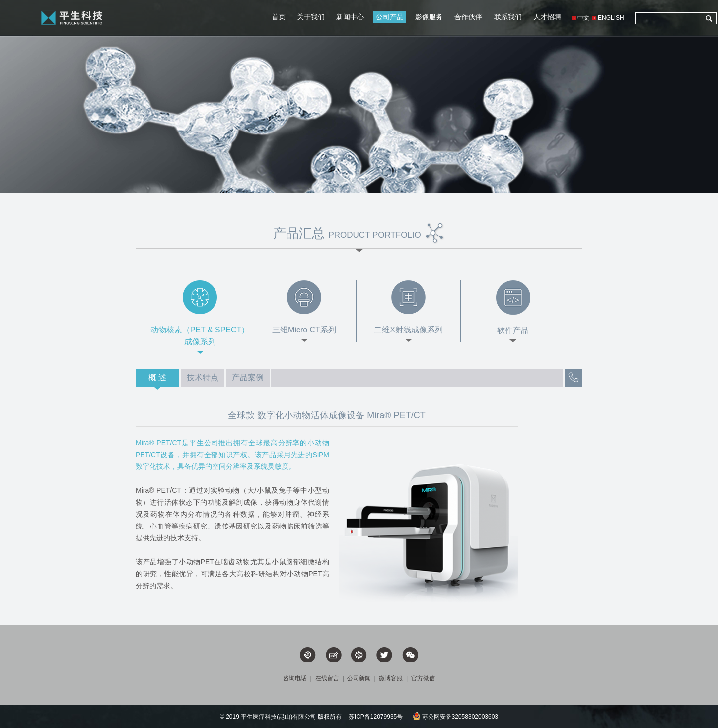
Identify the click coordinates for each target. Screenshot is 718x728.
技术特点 (203, 377)
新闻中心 (350, 17)
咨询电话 (295, 678)
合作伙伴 (468, 17)
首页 (279, 17)
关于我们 (311, 17)
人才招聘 (547, 17)
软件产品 (513, 330)
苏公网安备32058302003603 (455, 717)
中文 (583, 18)
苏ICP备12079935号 (376, 717)
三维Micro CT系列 (304, 330)
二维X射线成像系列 (408, 330)
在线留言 (327, 678)
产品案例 (248, 377)
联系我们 (508, 17)
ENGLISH (611, 18)
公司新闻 (359, 678)
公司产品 (390, 17)
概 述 (157, 377)
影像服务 (429, 17)
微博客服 (391, 678)
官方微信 (423, 678)
